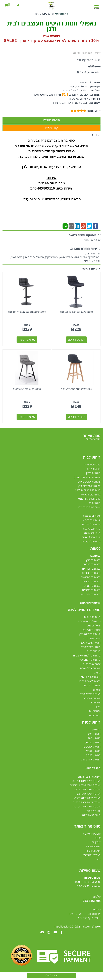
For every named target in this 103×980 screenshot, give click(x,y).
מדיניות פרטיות (93, 851)
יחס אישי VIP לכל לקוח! (81, 99)
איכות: (97, 103)
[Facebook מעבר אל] (62, 932)
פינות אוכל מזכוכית (91, 524)
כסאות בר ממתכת (91, 586)
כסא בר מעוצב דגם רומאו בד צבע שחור (76, 312)
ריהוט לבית (88, 53)
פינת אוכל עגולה (92, 533)
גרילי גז (97, 673)
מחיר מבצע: (93, 72)
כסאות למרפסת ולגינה (89, 681)
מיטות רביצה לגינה (91, 815)
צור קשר (96, 842)
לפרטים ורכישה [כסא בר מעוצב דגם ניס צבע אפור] (27, 417)
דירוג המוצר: (94, 111)
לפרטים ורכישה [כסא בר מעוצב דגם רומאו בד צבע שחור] (76, 340)
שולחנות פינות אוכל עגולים (87, 477)
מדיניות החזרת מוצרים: (85, 248)
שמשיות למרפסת (92, 698)
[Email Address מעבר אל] (42, 932)
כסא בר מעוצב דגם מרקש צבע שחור (76, 389)
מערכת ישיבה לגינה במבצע (87, 798)
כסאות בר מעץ (93, 560)
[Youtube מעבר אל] (55, 932)
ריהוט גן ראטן (94, 738)
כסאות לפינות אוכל (90, 603)
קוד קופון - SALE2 (20, 41)
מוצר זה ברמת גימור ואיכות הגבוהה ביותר (73, 103)
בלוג (98, 859)
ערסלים (97, 690)
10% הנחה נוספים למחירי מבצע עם (68, 41)
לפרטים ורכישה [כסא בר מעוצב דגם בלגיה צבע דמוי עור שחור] (27, 340)
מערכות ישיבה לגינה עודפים (87, 806)
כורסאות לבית (94, 469)
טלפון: (97, 896)
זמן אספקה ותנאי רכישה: (84, 235)
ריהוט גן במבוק (93, 755)
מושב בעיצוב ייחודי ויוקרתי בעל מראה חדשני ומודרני (51, 146)
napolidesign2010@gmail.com (73, 926)
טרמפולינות (95, 711)
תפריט (97, 9)
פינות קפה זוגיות (92, 617)
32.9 (65, 94)
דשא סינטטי (95, 715)
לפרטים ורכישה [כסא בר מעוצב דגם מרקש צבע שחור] (76, 417)
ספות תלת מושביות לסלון (88, 490)
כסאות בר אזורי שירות (90, 594)
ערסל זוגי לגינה (93, 625)
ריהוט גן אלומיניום (92, 747)
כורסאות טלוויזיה (92, 464)
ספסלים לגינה (94, 651)
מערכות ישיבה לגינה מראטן (87, 789)
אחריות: (96, 82)
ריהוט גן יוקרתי (93, 751)
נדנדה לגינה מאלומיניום (89, 621)
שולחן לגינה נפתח (92, 685)
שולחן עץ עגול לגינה (91, 647)
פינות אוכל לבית (92, 516)
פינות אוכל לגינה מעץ (90, 660)
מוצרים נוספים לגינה (84, 610)
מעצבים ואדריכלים (91, 855)
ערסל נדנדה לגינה (91, 630)
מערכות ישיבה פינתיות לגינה (86, 781)
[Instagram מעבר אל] (49, 932)
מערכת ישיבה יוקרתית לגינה (87, 802)
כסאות (95, 548)
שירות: (96, 99)
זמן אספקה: (94, 86)
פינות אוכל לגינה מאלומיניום (87, 655)
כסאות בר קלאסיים (91, 590)
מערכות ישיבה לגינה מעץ (88, 794)
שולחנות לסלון (93, 473)
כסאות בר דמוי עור (91, 581)
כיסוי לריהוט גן (93, 768)
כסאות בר (76, 53)
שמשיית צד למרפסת (90, 668)
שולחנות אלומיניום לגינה (89, 482)
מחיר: (94, 67)
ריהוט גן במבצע (93, 742)
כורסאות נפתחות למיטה (89, 499)
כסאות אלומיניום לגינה (90, 677)
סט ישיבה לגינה (92, 811)
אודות (98, 838)
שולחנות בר (95, 503)
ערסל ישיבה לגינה (92, 664)
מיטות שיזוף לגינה (92, 638)
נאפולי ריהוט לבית (92, 834)
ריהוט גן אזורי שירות (91, 759)
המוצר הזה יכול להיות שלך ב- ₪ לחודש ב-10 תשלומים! (67, 95)
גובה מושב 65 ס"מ (51, 183)
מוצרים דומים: (91, 269)
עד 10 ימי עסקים (79, 86)
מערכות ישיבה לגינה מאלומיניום (85, 785)
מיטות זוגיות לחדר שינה (89, 507)
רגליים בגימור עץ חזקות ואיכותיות (51, 151)
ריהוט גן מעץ (94, 734)
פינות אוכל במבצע (91, 520)
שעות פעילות (90, 870)
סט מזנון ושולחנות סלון (89, 486)
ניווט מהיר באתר (87, 826)
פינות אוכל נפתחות (91, 541)
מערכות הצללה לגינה (90, 694)
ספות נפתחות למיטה (90, 494)
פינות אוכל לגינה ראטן (90, 634)
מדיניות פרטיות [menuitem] (93, 439)
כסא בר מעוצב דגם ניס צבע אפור (27, 389)
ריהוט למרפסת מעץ (91, 643)
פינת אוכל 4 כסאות (91, 537)
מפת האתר (92, 435)
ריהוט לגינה (91, 722)
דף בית (98, 53)
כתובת (97, 909)
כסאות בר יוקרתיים (91, 569)
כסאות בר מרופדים (91, 573)
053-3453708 (44, 14)
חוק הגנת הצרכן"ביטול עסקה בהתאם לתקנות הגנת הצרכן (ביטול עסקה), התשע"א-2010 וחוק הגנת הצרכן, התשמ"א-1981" (55, 257)
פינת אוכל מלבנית (92, 529)
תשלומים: (95, 90)
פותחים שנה (52, 36)
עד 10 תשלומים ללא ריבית (76, 90)
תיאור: (96, 135)
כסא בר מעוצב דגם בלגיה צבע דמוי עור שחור (27, 312)
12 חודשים (86, 82)
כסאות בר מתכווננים (90, 577)
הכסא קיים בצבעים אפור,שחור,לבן (51, 167)
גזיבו (98, 707)
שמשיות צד (95, 702)
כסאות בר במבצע (92, 564)
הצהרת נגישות (93, 846)
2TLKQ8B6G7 (85, 60)
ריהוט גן (96, 729)
